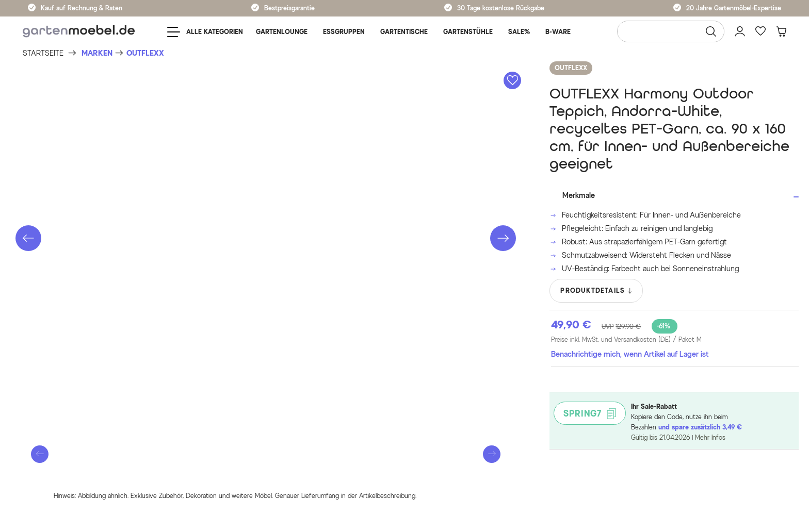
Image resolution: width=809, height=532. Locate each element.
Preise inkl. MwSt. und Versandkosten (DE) (626, 340)
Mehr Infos (710, 437)
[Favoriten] (761, 31)
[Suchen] (711, 31)
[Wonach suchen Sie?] (671, 31)
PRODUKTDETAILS (597, 291)
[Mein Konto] (740, 31)
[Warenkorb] (781, 31)
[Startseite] (43, 53)
